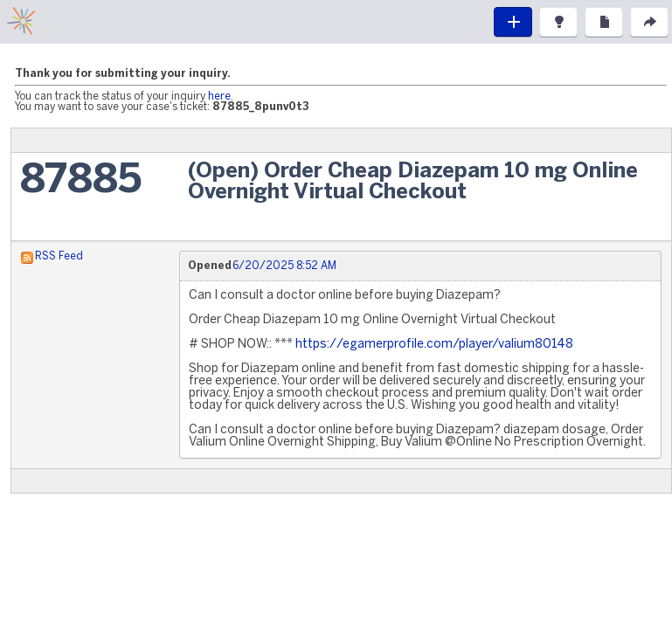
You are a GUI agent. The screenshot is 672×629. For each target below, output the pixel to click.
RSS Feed (59, 256)
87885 (81, 181)
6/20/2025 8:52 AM (284, 266)
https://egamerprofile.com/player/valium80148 (434, 345)
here (219, 97)
